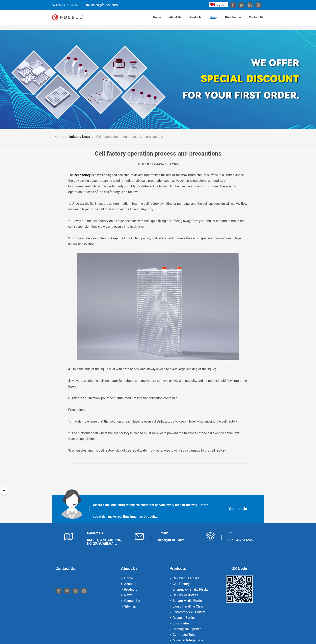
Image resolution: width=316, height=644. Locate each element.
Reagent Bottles (184, 618)
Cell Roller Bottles (185, 595)
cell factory (82, 175)
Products (186, 20)
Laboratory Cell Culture (189, 612)
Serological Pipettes (187, 629)
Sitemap (130, 606)
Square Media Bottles (188, 601)
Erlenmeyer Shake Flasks (191, 589)
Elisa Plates (181, 623)
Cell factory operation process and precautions (129, 137)
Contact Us (255, 20)
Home (142, 20)
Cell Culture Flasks (186, 578)
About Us (163, 20)
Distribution (228, 20)
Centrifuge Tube (184, 635)
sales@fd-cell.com (104, 5)
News (206, 20)
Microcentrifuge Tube (188, 640)
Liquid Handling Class (188, 606)
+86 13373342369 (67, 5)
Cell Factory (181, 584)
